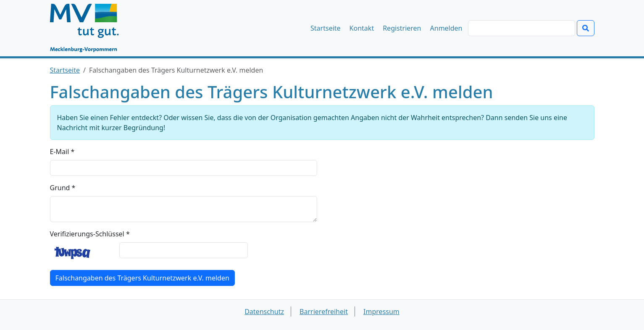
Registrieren (402, 28)
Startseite (326, 28)
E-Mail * (62, 152)
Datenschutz (264, 312)
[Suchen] (522, 28)
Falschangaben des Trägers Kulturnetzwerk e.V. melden (142, 278)
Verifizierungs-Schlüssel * (90, 234)
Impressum (381, 312)
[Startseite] (88, 28)
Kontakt (362, 28)
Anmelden (446, 28)
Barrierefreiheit (324, 312)
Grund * (63, 188)
